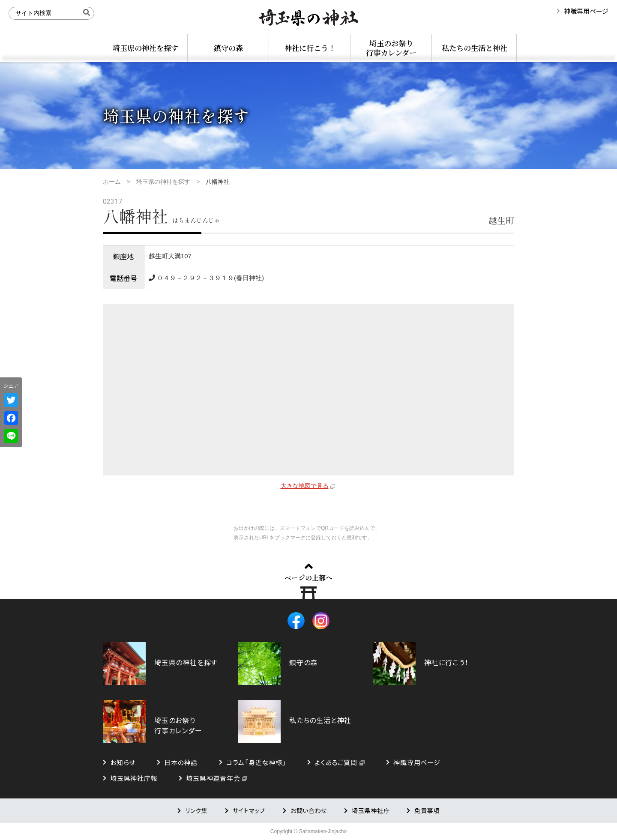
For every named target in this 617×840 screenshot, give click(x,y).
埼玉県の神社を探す (145, 48)
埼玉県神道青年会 (213, 778)
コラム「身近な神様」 (256, 762)
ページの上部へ (308, 577)
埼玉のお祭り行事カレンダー (391, 48)
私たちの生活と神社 (475, 48)
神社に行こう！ (310, 48)
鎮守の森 (228, 48)
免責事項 (427, 810)
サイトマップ (249, 810)
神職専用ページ (586, 11)
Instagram (321, 621)
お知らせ (123, 762)
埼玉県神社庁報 (134, 778)
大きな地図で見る (305, 486)
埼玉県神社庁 (371, 810)
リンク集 (196, 810)
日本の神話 (181, 762)
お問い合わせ (309, 810)
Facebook (296, 621)
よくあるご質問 (336, 762)
